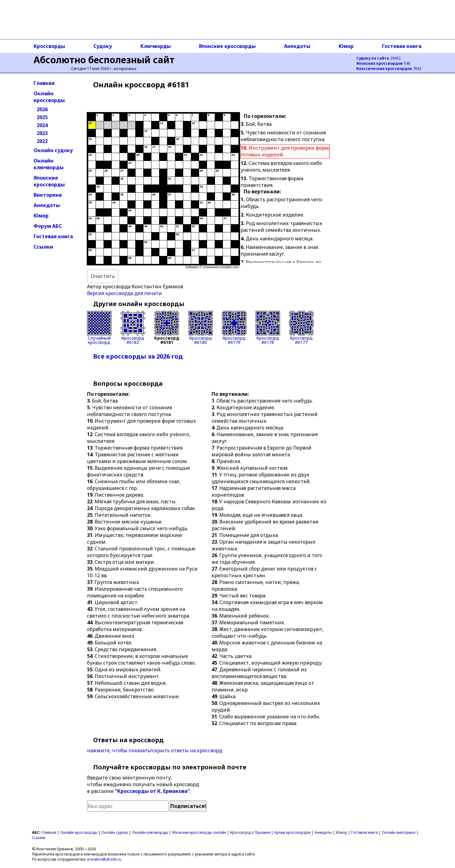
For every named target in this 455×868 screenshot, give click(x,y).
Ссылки (43, 247)
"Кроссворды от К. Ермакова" (152, 791)
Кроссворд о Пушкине (250, 832)
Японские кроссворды (227, 46)
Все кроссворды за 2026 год (138, 356)
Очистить (103, 276)
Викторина (48, 195)
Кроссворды (49, 46)
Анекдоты (297, 46)
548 (383, 63)
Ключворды (156, 46)
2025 (42, 117)
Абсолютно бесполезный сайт (104, 60)
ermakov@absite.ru (104, 859)
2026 (42, 109)
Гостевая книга (402, 46)
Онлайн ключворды (49, 164)
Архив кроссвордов (292, 832)
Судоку (103, 46)
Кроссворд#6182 (133, 328)
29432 (379, 58)
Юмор (346, 46)
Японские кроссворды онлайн (199, 832)
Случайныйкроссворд (99, 328)
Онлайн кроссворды (49, 97)
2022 (42, 141)
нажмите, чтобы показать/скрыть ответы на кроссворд (155, 750)
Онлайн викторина (399, 832)
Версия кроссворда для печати (124, 293)
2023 (42, 133)
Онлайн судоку (53, 150)
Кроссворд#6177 (301, 328)
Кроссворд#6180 (201, 328)
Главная (44, 83)
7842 (389, 69)
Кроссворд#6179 (234, 328)
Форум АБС (48, 226)
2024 (42, 125)
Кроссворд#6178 (268, 328)
